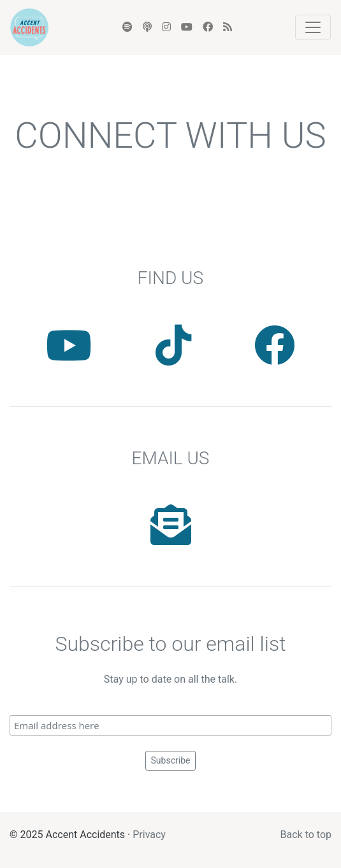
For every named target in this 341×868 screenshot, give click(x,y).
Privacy (149, 835)
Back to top (306, 835)
